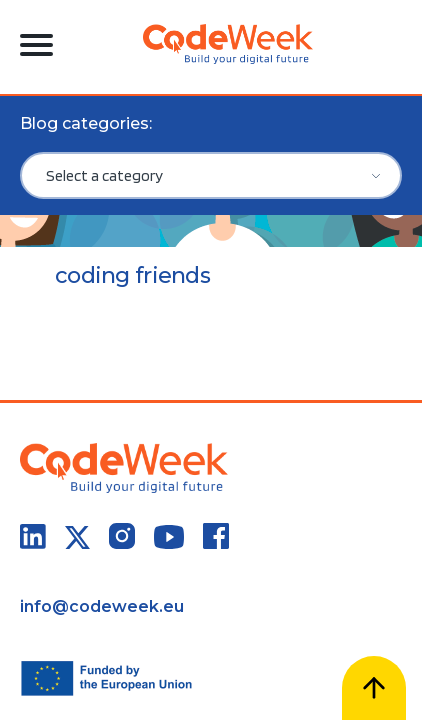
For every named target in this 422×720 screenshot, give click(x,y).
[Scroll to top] (374, 688)
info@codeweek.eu (102, 606)
